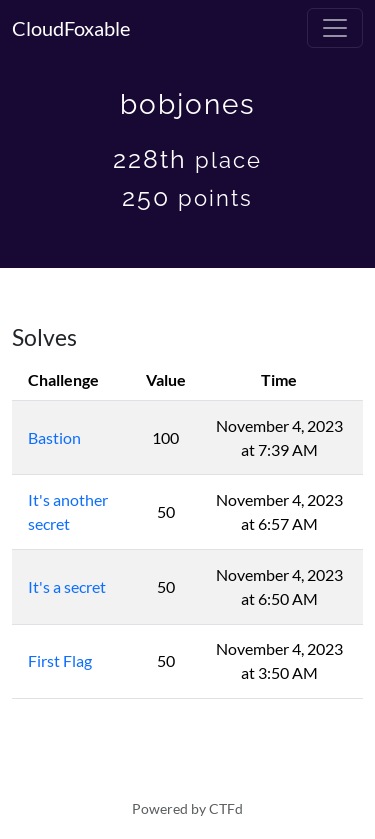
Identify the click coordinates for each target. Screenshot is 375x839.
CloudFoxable (71, 28)
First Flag (60, 660)
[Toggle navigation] (335, 28)
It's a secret (67, 586)
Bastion (54, 437)
